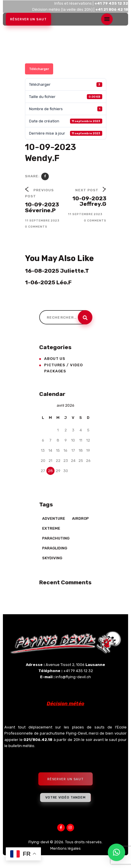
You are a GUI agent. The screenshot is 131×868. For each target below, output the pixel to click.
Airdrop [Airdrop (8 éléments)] (80, 518)
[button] (116, 852)
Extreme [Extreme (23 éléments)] (51, 528)
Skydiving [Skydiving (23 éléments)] (52, 558)
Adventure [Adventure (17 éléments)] (54, 518)
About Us (55, 359)
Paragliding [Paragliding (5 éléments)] (55, 548)
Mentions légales (65, 848)
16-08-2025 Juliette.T (57, 271)
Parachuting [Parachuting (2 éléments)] (56, 538)
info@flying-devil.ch (73, 677)
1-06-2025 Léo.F (48, 283)
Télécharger (39, 69)
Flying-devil (39, 842)
